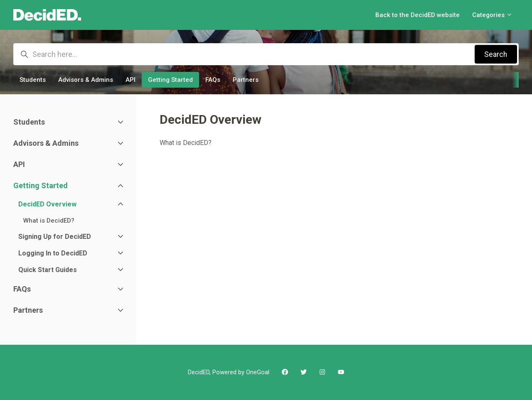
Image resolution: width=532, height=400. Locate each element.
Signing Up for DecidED (55, 237)
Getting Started (170, 80)
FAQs (213, 80)
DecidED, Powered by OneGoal (229, 372)
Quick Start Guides (48, 270)
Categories (492, 15)
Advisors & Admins (86, 80)
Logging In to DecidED (53, 253)
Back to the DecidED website (417, 15)
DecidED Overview (47, 204)
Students (33, 80)
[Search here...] (266, 54)
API (131, 80)
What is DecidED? (186, 143)
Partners (246, 80)
